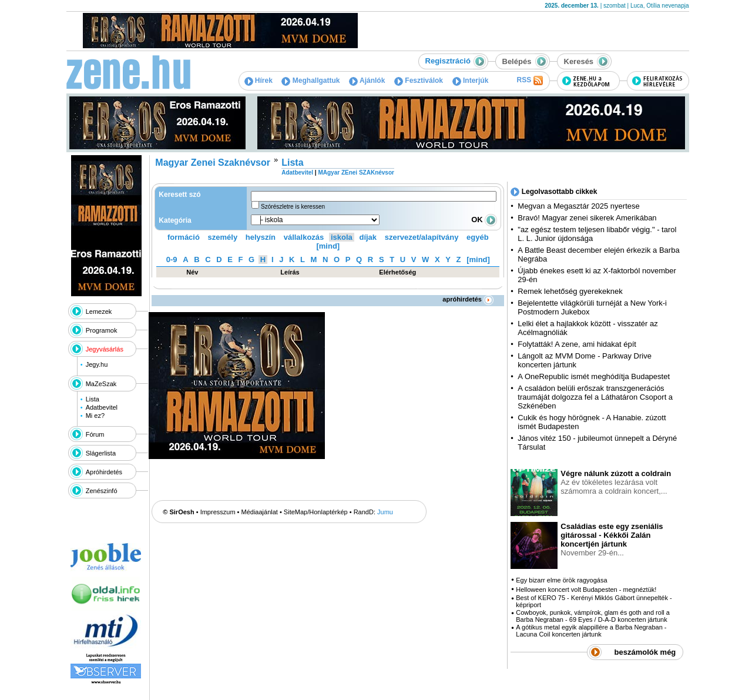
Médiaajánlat (260, 512)
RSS (529, 81)
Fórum (95, 434)
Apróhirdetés (104, 472)
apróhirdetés (468, 299)
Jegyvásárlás (105, 349)
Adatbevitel (102, 407)
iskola (342, 237)
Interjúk (471, 81)
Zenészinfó (102, 491)
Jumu (385, 512)
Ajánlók (367, 81)
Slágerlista (101, 453)
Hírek (258, 81)
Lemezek (99, 312)
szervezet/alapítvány (422, 237)
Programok (102, 330)
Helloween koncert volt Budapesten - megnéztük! (586, 590)
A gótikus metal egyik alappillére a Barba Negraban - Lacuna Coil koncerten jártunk (591, 631)
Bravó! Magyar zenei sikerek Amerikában (587, 218)
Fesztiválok (419, 81)
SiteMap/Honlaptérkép (316, 512)
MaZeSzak (101, 384)
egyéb (478, 237)
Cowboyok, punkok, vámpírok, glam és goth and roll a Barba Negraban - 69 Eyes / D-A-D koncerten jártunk (593, 616)
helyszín (261, 237)
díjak (368, 237)
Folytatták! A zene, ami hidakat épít (577, 344)
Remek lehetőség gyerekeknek (570, 291)
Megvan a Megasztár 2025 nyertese (578, 206)
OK (484, 220)
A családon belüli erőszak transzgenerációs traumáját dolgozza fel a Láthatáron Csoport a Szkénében (595, 397)
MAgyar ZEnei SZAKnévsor (356, 173)
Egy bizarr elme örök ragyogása (561, 580)
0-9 (172, 259)
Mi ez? (95, 416)
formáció (184, 237)
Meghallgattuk (310, 81)
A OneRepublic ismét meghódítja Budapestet (594, 376)
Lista (93, 399)
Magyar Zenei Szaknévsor (213, 163)
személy (223, 237)
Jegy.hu (97, 364)
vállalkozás (304, 237)
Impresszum (218, 512)
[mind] (328, 246)
